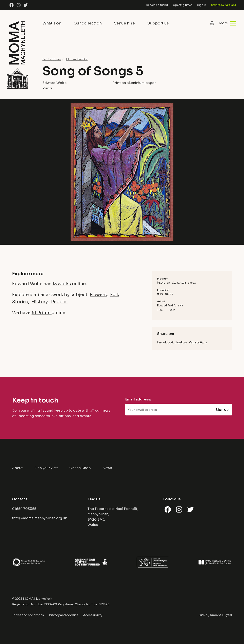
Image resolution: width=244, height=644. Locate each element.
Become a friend (157, 5)
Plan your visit (46, 468)
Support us (158, 23)
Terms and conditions (28, 615)
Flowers (98, 295)
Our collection (88, 23)
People (59, 302)
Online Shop (80, 468)
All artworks (77, 59)
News (107, 468)
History (40, 302)
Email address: (138, 399)
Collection (52, 59)
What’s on (52, 23)
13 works (62, 284)
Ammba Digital (221, 615)
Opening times (183, 5)
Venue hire (124, 23)
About (17, 468)
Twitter (181, 342)
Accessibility (93, 615)
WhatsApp (198, 342)
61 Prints (42, 313)
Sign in (202, 5)
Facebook (165, 342)
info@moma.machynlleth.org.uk (40, 518)
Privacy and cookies (64, 615)
